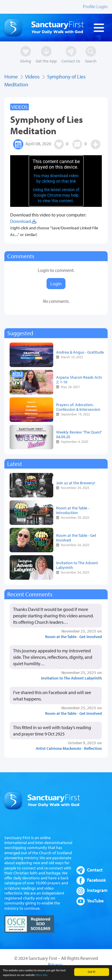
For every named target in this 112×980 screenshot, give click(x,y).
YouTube (95, 901)
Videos (32, 77)
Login (56, 284)
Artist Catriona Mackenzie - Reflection (69, 748)
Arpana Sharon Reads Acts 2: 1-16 (79, 379)
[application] (56, 181)
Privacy (55, 965)
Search (91, 61)
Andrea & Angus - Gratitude (80, 352)
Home (11, 77)
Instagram (97, 890)
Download (23, 221)
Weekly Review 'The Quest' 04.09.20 (79, 434)
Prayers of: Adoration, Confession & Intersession (78, 407)
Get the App (46, 61)
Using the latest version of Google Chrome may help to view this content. (56, 195)
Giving (26, 61)
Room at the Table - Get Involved (76, 538)
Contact (95, 870)
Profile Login (95, 6)
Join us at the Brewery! (76, 483)
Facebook (96, 880)
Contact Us (71, 61)
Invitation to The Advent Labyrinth (77, 565)
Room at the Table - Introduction (73, 510)
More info (41, 976)
